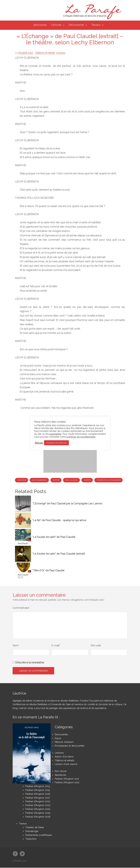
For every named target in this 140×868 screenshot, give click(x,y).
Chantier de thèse (35, 828)
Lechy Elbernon (39, 480)
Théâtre (87, 480)
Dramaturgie (32, 832)
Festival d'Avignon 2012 (67, 783)
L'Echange (22, 480)
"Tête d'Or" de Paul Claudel (48, 571)
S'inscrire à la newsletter (28, 663)
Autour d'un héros (64, 757)
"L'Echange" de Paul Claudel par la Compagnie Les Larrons (68, 504)
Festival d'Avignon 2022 (38, 802)
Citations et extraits (45, 53)
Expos (58, 738)
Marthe (56, 480)
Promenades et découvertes (70, 746)
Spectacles (40, 25)
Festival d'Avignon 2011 (67, 779)
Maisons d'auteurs (64, 742)
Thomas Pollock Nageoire (108, 480)
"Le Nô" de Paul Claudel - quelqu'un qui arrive (59, 521)
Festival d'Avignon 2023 (38, 806)
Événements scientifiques (39, 835)
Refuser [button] (39, 443)
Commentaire (21, 608)
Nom (16, 646)
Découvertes (76, 25)
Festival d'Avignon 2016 (38, 794)
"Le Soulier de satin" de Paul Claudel (54, 537)
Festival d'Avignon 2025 (38, 813)
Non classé (61, 771)
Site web (96, 646)
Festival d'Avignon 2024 (38, 809)
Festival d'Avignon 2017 (38, 798)
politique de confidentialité (81, 437)
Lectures (56, 25)
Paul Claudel (71, 480)
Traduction (31, 839)
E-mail (56, 646)
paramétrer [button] (55, 434)
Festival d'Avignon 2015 (38, 790)
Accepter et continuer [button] (56, 443)
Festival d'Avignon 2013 (38, 787)
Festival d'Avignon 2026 (38, 817)
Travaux (96, 25)
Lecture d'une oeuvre (66, 764)
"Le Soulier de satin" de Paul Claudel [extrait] (59, 554)
